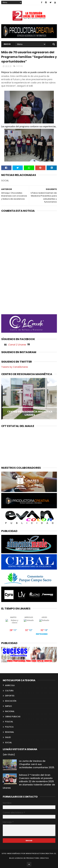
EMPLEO (9, 706)
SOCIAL (20, 66)
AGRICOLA (10, 685)
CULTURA (9, 691)
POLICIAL (9, 722)
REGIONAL (10, 732)
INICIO (7, 44)
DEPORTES (10, 696)
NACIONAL (10, 711)
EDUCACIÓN (11, 701)
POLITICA (9, 727)
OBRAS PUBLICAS (13, 717)
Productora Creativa (38, 858)
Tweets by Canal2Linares (15, 367)
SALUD (8, 737)
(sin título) (9, 755)
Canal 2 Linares (17, 345)
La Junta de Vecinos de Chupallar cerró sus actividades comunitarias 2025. (37, 764)
